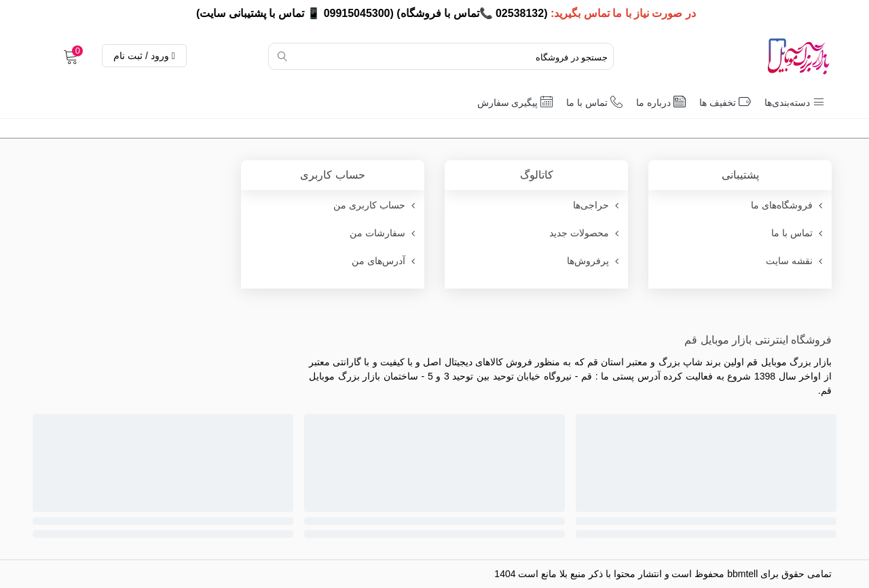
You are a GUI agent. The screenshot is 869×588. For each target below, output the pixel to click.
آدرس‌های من (385, 261)
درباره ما (661, 102)
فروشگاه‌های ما (788, 205)
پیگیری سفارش (515, 102)
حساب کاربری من (375, 205)
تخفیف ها (725, 102)
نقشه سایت (795, 261)
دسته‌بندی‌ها (795, 102)
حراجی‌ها (597, 205)
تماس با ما (594, 102)
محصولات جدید (585, 233)
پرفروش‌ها (594, 261)
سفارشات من (384, 233)
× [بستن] (16, 13)
